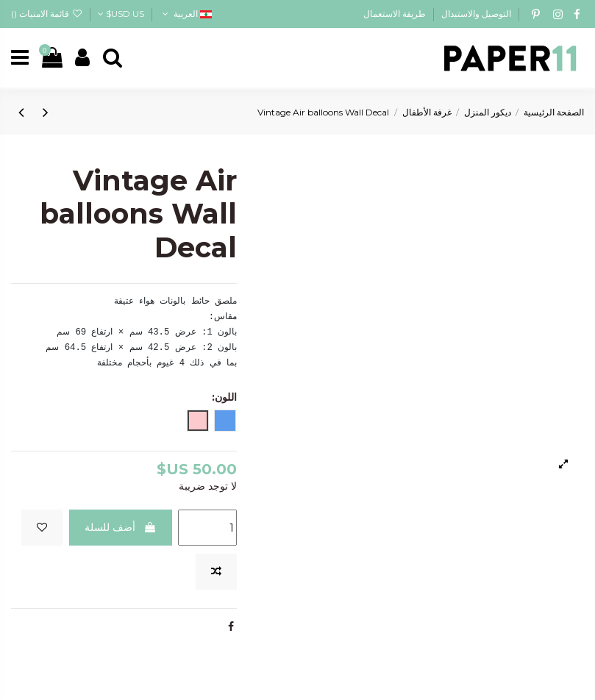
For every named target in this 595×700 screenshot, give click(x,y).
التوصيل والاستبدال (475, 14)
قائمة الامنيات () (47, 14)
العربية (185, 14)
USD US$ (121, 14)
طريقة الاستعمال (395, 14)
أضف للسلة (121, 527)
